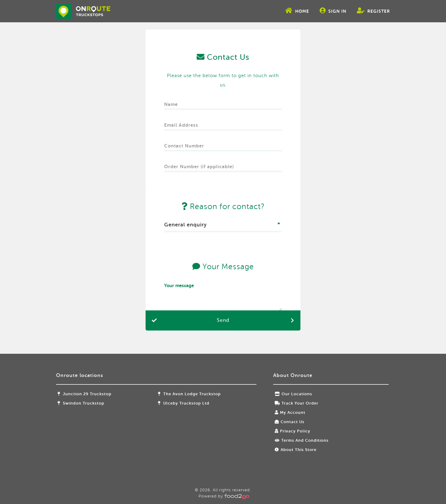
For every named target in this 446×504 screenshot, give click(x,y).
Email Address (182, 123)
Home (289, 11)
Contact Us (288, 422)
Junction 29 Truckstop (93, 394)
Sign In (325, 11)
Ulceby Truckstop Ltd (187, 403)
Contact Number (185, 144)
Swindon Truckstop (89, 403)
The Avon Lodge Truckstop (192, 394)
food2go (92, 11)
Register (365, 11)
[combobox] (223, 226)
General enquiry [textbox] (186, 225)
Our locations (292, 394)
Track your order (295, 403)
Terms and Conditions (300, 440)
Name (172, 102)
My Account (288, 412)
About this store (294, 450)
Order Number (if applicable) (199, 165)
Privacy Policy (291, 431)
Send (223, 320)
